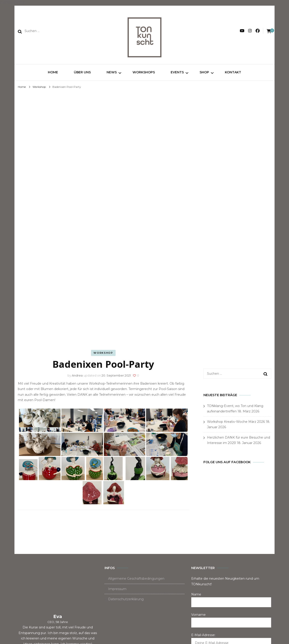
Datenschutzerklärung (126, 600)
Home (53, 72)
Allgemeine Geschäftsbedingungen (136, 579)
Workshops (144, 72)
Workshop (103, 353)
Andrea (77, 376)
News (112, 72)
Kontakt (233, 72)
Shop (204, 72)
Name (196, 595)
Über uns (82, 72)
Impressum (117, 590)
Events (177, 72)
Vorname (198, 615)
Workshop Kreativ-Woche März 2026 (236, 422)
